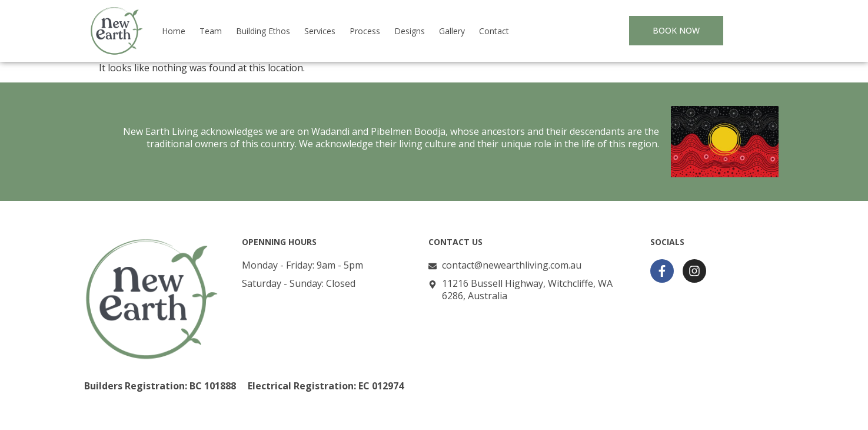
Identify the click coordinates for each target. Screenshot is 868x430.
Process (365, 31)
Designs (410, 31)
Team (211, 31)
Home (174, 31)
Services (320, 31)
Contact (494, 31)
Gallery (452, 31)
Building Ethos (263, 31)
